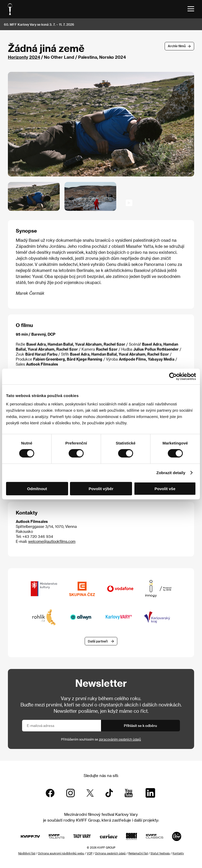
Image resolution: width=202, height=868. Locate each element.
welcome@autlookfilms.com (52, 541)
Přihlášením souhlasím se (101, 739)
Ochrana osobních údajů (110, 853)
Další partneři (98, 641)
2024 (35, 57)
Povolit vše (165, 488)
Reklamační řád (138, 853)
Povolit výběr (101, 488)
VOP (90, 853)
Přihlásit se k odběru (140, 725)
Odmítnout (37, 488)
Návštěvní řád (27, 853)
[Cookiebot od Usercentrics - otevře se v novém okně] (173, 377)
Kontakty (178, 853)
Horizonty (18, 57)
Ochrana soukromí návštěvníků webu (61, 853)
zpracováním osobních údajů (120, 739)
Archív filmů (177, 46)
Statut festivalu (160, 853)
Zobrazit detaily (171, 473)
